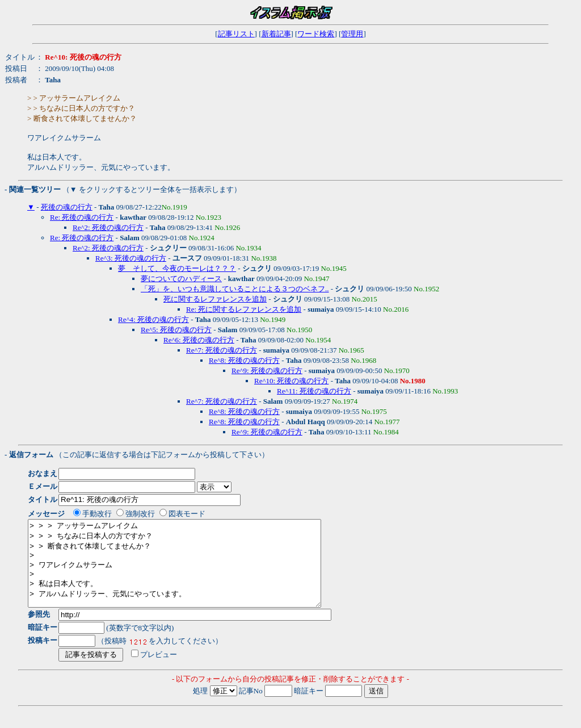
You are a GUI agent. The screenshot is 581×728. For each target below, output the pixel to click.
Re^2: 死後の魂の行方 (108, 227)
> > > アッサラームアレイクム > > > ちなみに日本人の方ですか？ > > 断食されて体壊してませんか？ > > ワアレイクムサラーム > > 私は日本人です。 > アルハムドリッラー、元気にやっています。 (192, 572)
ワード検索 (316, 34)
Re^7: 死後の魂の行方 (222, 350)
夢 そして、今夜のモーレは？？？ (177, 268)
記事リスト (236, 34)
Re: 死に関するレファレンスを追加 (244, 309)
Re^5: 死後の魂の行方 (176, 330)
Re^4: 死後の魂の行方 (153, 319)
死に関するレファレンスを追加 (215, 299)
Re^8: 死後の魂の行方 (244, 360)
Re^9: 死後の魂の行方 (267, 371)
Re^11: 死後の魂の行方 (314, 391)
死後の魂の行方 (67, 207)
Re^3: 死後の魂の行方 (131, 258)
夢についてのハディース (181, 279)
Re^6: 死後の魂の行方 (199, 340)
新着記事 (276, 34)
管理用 (352, 34)
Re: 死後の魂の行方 (82, 217)
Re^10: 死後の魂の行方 (291, 381)
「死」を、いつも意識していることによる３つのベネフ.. (235, 289)
